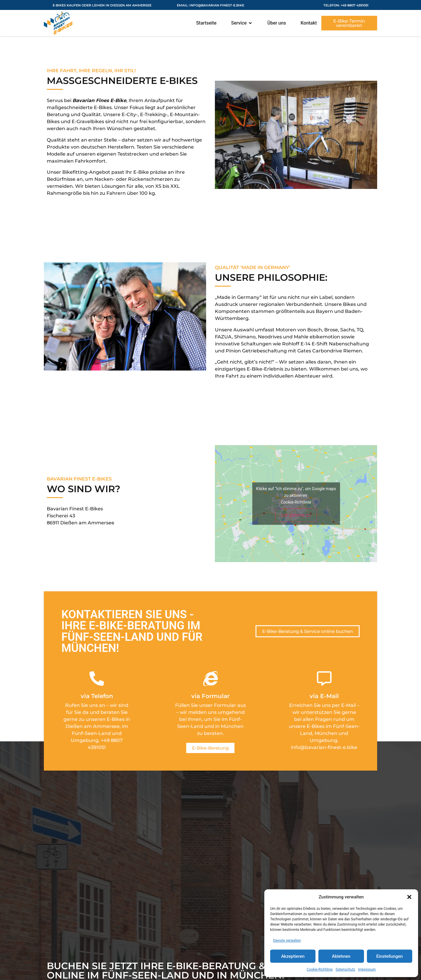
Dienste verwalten (287, 941)
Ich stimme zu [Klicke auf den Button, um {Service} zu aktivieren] (296, 515)
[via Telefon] (97, 678)
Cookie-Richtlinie (320, 969)
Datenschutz (345, 969)
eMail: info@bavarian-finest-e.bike (210, 5)
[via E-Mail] (324, 678)
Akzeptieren (293, 956)
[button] (409, 897)
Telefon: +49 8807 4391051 (346, 5)
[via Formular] (210, 678)
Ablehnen (341, 956)
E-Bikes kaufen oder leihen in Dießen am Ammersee (102, 5)
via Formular (210, 696)
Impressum (367, 969)
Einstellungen (390, 956)
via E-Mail (324, 696)
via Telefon (97, 696)
